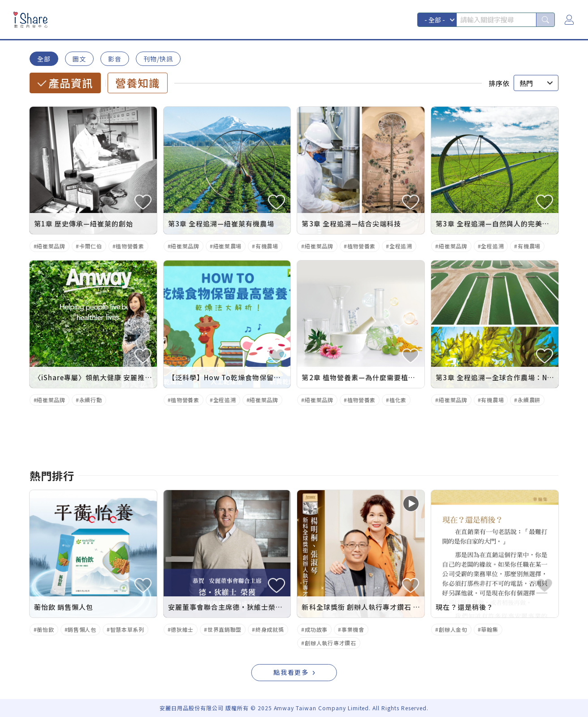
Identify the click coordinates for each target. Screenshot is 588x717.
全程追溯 (401, 246)
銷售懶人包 (82, 629)
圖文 (79, 59)
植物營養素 (130, 246)
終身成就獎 (270, 629)
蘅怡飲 (45, 629)
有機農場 (267, 246)
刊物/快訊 (158, 59)
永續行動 (91, 400)
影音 (115, 59)
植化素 (398, 400)
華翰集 (489, 629)
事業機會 (353, 629)
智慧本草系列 (127, 629)
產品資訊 (71, 83)
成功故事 (316, 629)
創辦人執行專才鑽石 (330, 643)
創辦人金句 (453, 629)
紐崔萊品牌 (51, 246)
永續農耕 (529, 400)
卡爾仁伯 (91, 246)
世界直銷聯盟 (225, 629)
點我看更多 (291, 672)
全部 (44, 59)
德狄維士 (182, 629)
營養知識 (138, 83)
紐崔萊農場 (228, 246)
